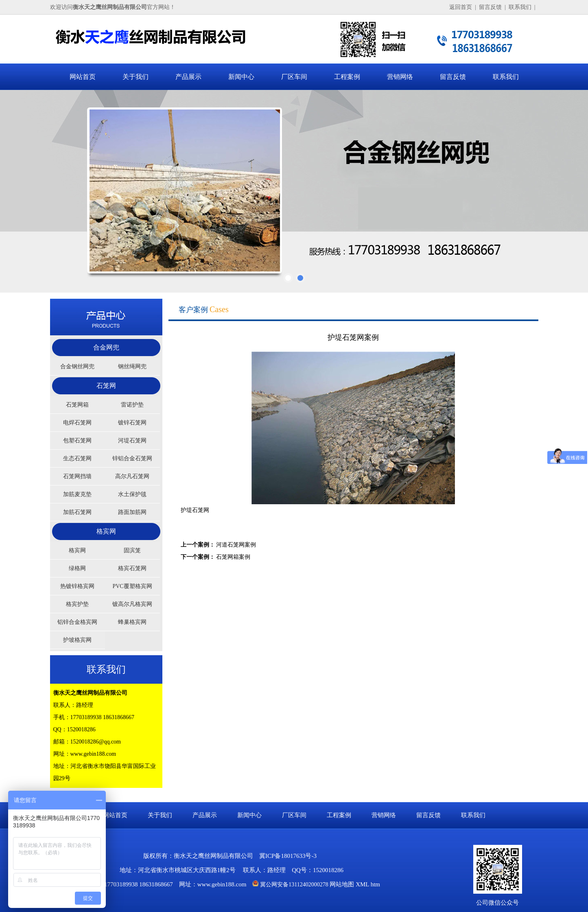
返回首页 (461, 7)
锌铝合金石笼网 (132, 458)
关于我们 (136, 77)
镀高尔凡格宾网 (132, 604)
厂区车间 (294, 77)
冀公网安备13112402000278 (294, 885)
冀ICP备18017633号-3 (288, 856)
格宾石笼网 (132, 568)
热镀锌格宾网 (77, 586)
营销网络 (400, 77)
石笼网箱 (77, 405)
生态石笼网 (77, 458)
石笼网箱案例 (233, 557)
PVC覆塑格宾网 (132, 586)
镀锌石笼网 (132, 423)
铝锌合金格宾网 (77, 622)
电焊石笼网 (77, 423)
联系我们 (520, 7)
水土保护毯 (132, 494)
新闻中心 (241, 77)
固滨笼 (132, 550)
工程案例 (347, 77)
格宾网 (106, 531)
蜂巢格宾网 (132, 622)
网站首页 (83, 77)
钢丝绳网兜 (132, 366)
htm (375, 884)
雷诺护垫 (132, 405)
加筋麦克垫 (77, 494)
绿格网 (77, 568)
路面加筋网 (132, 512)
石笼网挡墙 (77, 476)
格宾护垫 (77, 604)
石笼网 (106, 386)
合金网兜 (106, 347)
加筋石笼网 (77, 512)
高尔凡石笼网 (132, 476)
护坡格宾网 (77, 640)
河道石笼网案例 (236, 545)
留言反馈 (490, 7)
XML (362, 884)
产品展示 (188, 77)
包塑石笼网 (77, 441)
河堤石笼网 (132, 441)
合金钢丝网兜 (77, 366)
